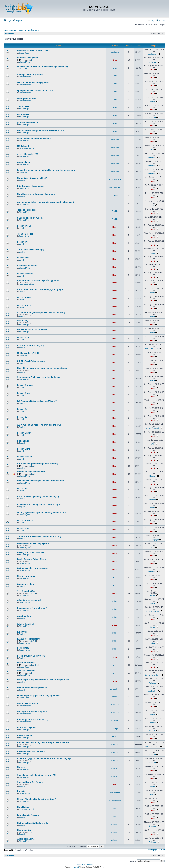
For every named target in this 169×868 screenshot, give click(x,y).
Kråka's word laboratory (28, 639)
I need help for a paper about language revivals (39, 696)
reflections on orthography (30, 600)
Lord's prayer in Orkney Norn (31, 656)
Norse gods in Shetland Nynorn (32, 712)
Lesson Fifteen (24, 306)
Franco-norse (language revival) (32, 688)
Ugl (115, 784)
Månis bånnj (23, 146)
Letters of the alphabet (28, 58)
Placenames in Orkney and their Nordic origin (39, 505)
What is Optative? (25, 624)
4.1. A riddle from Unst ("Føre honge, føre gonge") (41, 290)
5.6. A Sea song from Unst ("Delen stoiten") (37, 464)
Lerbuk (22, 228)
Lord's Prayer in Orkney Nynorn (32, 559)
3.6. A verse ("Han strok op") (31, 250)
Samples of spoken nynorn (30, 218)
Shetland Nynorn (25, 62)
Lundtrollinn (115, 689)
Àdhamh (152, 500)
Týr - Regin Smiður (26, 591)
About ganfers (24, 616)
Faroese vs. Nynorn (26, 728)
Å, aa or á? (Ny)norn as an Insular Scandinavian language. (45, 758)
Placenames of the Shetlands (31, 751)
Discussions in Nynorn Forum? (32, 608)
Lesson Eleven (24, 433)
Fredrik (115, 211)
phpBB (76, 867)
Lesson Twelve (24, 226)
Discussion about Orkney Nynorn (33, 543)
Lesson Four (23, 528)
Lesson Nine (23, 258)
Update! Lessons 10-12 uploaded (33, 329)
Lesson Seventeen (26, 274)
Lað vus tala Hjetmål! (27, 149)
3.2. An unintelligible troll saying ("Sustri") (37, 401)
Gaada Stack (24, 53)
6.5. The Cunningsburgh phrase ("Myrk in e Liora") (41, 312)
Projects (21, 791)
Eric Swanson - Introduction (30, 186)
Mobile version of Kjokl (28, 353)
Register (18, 21)
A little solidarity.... (26, 839)
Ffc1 (115, 203)
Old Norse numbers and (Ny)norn (33, 83)
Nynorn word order (26, 576)
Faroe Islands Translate (28, 815)
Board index (10, 34)
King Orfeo (22, 632)
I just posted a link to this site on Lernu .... (37, 91)
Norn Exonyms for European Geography (36, 194)
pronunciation (24, 162)
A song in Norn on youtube (30, 75)
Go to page (153, 850)
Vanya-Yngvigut (152, 428)
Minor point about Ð (26, 99)
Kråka (152, 253)
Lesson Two (23, 242)
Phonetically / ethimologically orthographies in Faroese (43, 742)
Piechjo (115, 729)
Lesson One (23, 417)
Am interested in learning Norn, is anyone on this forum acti (45, 202)
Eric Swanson (115, 187)
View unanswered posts (14, 30)
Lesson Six (22, 489)
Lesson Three (24, 393)
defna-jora (115, 139)
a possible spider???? (28, 154)
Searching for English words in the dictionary (39, 377)
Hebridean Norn (25, 830)
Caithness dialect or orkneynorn (32, 568)
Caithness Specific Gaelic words (32, 823)
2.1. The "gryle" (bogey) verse (31, 361)
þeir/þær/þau (23, 648)
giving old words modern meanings (34, 138)
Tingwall (22, 180)
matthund (115, 705)
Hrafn (115, 546)
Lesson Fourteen (25, 521)
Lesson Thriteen (25, 385)
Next (163, 850)
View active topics (32, 30)
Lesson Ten (23, 409)
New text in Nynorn (26, 671)
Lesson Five (23, 337)
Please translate (25, 735)
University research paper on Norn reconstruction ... (42, 130)
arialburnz (115, 52)
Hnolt (152, 70)
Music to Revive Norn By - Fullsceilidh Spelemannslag (43, 67)
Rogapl (152, 476)
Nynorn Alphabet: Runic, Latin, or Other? (36, 799)
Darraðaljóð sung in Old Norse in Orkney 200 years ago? (44, 680)
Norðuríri (115, 721)
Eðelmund (115, 195)
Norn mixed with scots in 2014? (32, 178)
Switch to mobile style (84, 864)
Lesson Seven (24, 298)
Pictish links (23, 441)
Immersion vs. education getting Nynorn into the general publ (46, 170)
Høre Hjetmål (23, 807)
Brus (115, 60)
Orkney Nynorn (25, 515)
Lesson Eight (23, 449)
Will (152, 149)
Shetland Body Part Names (30, 782)
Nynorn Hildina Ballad (27, 704)
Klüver (152, 102)
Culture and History (26, 584)
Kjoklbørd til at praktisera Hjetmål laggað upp (39, 281)
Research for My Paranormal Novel (34, 51)
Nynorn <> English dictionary (31, 472)
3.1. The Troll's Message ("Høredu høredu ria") (39, 536)
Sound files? (23, 106)
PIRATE (115, 737)
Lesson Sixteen (24, 457)
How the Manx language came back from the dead (41, 481)
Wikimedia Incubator (27, 266)
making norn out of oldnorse (31, 552)
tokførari (152, 62)
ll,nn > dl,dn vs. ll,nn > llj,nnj (30, 345)
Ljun (115, 657)
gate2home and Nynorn (28, 122)
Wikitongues (23, 114)
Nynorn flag (23, 320)
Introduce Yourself (26, 663)
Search (160, 21)
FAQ (151, 21)
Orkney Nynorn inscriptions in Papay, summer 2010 (41, 513)
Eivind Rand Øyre (115, 179)
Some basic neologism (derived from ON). (37, 775)
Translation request (26, 210)
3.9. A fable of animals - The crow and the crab (39, 425)
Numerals (22, 767)
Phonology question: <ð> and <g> (33, 720)
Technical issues (25, 234)
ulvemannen (115, 792)
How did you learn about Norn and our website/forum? (43, 368)
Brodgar (22, 252)
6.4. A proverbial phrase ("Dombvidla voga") (38, 497)
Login (8, 21)
